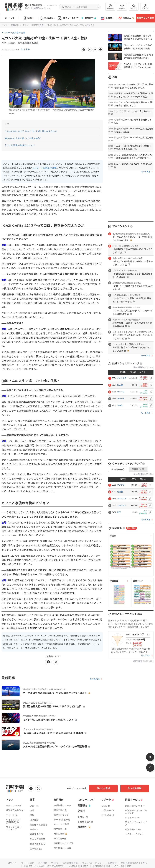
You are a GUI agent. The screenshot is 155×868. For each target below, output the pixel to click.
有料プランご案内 (145, 18)
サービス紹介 (27, 863)
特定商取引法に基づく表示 (134, 863)
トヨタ (120, 405)
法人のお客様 (135, 788)
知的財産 (113, 863)
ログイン (145, 7)
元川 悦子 (25, 50)
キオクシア (122, 378)
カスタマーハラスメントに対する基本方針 (44, 866)
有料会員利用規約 (101, 866)
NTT (119, 512)
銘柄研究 (48, 18)
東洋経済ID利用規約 (79, 866)
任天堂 (120, 385)
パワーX (121, 399)
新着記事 (15, 25)
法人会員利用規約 (123, 866)
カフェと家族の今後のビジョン (20, 145)
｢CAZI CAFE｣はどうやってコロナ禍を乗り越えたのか (31, 131)
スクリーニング (68, 18)
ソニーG (121, 392)
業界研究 (88, 18)
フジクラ (121, 485)
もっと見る (95, 679)
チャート (122, 7)
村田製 (120, 492)
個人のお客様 (105, 788)
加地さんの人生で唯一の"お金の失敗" (23, 138)
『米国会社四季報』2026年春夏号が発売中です (37, 5)
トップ (10, 18)
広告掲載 (42, 863)
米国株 (107, 18)
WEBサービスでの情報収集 (64, 863)
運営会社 (12, 863)
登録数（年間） (138, 469)
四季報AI (126, 18)
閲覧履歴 (110, 7)
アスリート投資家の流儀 (33, 25)
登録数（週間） (118, 469)
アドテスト (122, 505)
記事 (29, 18)
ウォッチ (134, 7)
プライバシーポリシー (93, 863)
